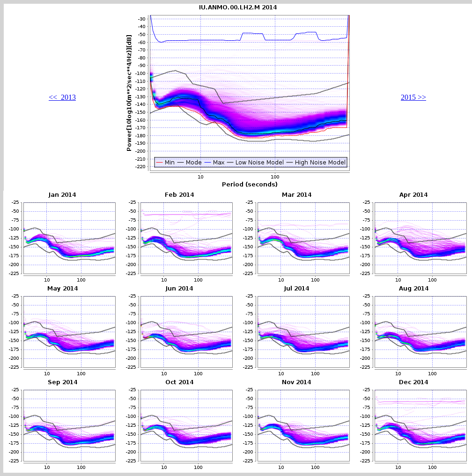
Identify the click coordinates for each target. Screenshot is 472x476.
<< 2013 (62, 97)
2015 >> (413, 97)
